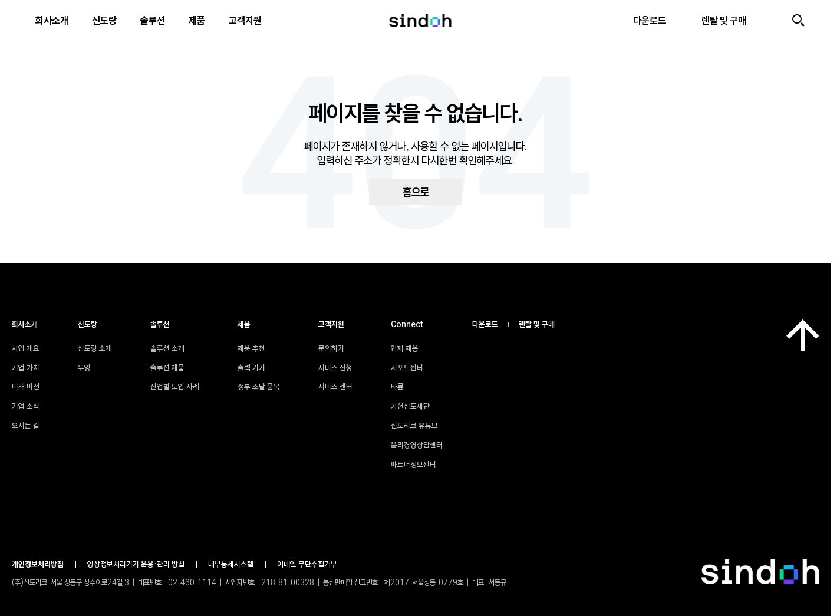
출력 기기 (251, 368)
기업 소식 (26, 406)
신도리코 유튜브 (420, 426)
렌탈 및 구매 (537, 324)
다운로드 (485, 324)
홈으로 (416, 192)
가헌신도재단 (416, 406)
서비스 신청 (335, 368)
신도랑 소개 (95, 348)
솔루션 (153, 20)
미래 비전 (26, 387)
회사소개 (52, 20)
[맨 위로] (803, 335)
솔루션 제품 (167, 368)
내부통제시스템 (231, 564)
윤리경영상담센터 (423, 445)
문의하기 (331, 348)
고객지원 (245, 20)
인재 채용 (411, 348)
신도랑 (104, 20)
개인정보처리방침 (38, 564)
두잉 (84, 368)
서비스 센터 (335, 387)
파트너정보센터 (419, 465)
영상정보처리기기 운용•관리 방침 (136, 564)
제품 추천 (251, 348)
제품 (197, 20)
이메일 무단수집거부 (307, 564)
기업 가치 (26, 368)
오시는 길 (26, 426)
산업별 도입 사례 (175, 387)
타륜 (403, 387)
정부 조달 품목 (259, 387)
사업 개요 (26, 348)
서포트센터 (413, 368)
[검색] (798, 20)
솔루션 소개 (167, 348)
